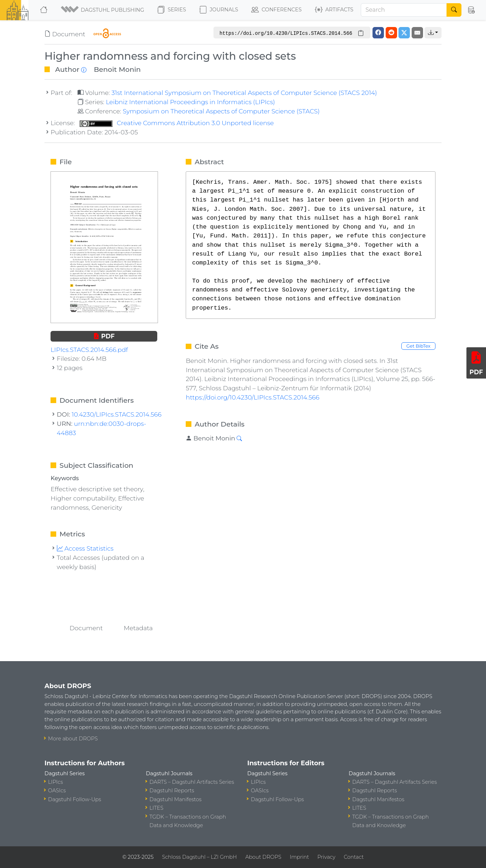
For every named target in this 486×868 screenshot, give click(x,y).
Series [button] (172, 10)
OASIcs (57, 791)
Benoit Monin (117, 69)
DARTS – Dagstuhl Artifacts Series (192, 782)
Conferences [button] (276, 10)
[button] (103, 10)
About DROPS (263, 857)
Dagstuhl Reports (172, 791)
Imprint (299, 857)
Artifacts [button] (334, 10)
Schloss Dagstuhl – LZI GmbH (199, 857)
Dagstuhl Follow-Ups (75, 799)
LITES (156, 808)
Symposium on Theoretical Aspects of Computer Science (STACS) (221, 111)
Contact (354, 857)
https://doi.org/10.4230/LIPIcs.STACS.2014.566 (252, 397)
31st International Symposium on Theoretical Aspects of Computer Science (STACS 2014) (244, 93)
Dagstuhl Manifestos (175, 799)
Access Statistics (85, 548)
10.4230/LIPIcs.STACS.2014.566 (117, 414)
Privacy (326, 857)
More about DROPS (73, 739)
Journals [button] (219, 10)
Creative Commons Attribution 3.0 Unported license (177, 123)
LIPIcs (56, 782)
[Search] (404, 10)
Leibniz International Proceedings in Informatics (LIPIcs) (190, 102)
